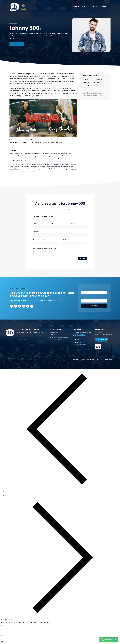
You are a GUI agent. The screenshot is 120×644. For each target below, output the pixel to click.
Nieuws (95, 7)
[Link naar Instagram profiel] (16, 306)
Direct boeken (55, 142)
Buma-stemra (109, 359)
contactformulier (43, 142)
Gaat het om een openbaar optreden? (45, 248)
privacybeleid (26, 171)
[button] (109, 7)
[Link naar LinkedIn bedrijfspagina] (32, 306)
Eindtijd (72, 224)
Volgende (82, 259)
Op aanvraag (98, 88)
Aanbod (86, 7)
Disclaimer (76, 359)
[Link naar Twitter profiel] (28, 306)
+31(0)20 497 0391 (80, 335)
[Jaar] (10, 496)
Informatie (31, 44)
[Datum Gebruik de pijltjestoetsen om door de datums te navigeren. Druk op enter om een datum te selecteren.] (42, 227)
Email (82, 297)
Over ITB (77, 7)
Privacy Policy (99, 359)
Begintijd (54, 224)
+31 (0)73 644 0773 (24, 142)
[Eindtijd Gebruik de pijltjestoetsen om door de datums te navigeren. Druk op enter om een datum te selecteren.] (78, 227)
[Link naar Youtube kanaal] (24, 306)
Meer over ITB (21, 339)
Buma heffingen (14, 169)
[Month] (6, 492)
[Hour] (3, 626)
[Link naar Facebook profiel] (20, 306)
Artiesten (13, 23)
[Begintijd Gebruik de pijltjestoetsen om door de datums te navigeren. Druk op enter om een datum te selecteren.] (60, 227)
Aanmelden (94, 306)
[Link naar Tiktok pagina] (12, 306)
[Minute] (3, 632)
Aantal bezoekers (66, 240)
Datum (35, 224)
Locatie (35, 232)
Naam (82, 289)
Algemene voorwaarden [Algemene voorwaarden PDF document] (87, 359)
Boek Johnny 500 (17, 44)
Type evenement (38, 240)
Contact (103, 7)
